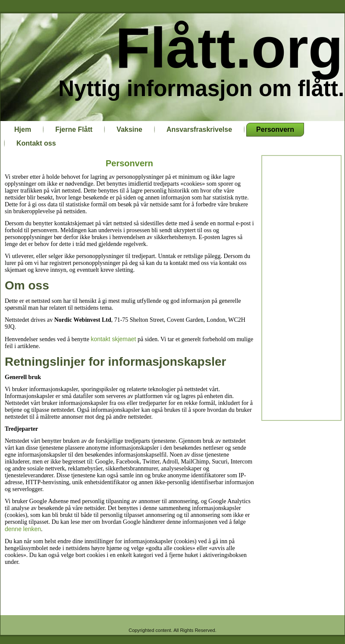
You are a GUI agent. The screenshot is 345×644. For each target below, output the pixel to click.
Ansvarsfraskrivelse (199, 129)
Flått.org (229, 48)
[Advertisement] (301, 287)
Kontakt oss (36, 143)
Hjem (23, 129)
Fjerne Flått (74, 129)
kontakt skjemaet (113, 339)
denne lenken (23, 529)
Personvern (275, 129)
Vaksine (129, 129)
